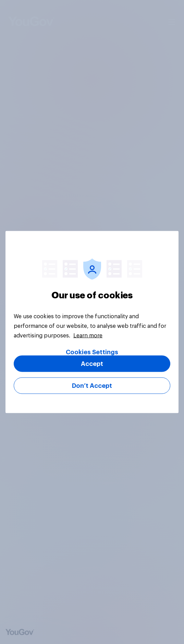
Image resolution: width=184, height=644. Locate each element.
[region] (92, 322)
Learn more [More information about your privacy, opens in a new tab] (88, 336)
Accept (92, 364)
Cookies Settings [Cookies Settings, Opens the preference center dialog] (92, 352)
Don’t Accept (92, 386)
